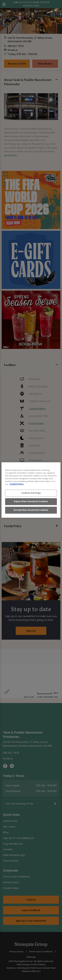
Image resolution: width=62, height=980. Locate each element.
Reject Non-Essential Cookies (31, 501)
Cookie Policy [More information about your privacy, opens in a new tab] (17, 484)
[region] (31, 490)
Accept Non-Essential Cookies (31, 510)
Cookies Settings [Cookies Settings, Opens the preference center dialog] (31, 493)
